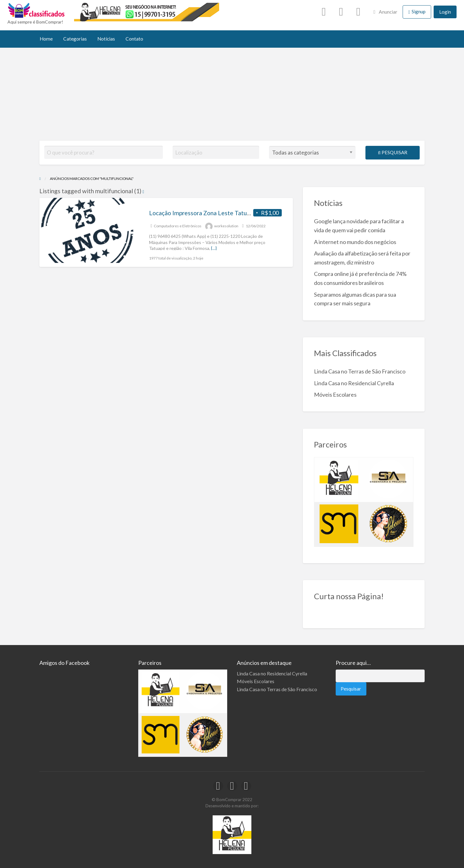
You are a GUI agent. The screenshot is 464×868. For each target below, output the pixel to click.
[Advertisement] (232, 94)
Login (445, 12)
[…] (214, 248)
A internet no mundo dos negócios (355, 242)
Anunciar (385, 12)
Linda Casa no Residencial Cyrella (354, 383)
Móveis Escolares (335, 395)
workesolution (226, 226)
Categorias (75, 39)
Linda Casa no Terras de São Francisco (360, 371)
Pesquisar (393, 152)
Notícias (106, 39)
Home (46, 39)
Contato (134, 39)
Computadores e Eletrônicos (178, 226)
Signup (419, 11)
